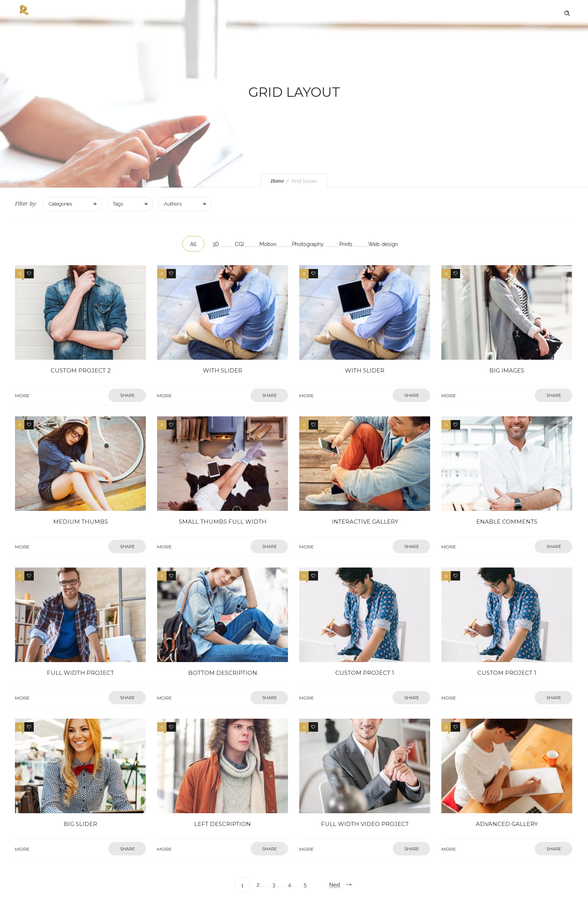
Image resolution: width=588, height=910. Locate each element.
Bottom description (223, 646)
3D (216, 244)
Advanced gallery (507, 797)
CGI (239, 244)
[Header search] (567, 14)
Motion (268, 244)
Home (277, 181)
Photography (308, 244)
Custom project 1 (365, 646)
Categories (60, 204)
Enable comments (507, 495)
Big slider (80, 797)
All (193, 244)
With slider (223, 344)
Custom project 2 (80, 344)
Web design (383, 244)
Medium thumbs (80, 495)
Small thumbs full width (223, 495)
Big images (507, 344)
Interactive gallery (364, 495)
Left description (223, 797)
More (88, 350)
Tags (118, 204)
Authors (173, 204)
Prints (346, 244)
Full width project (80, 646)
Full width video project (365, 797)
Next (335, 885)
